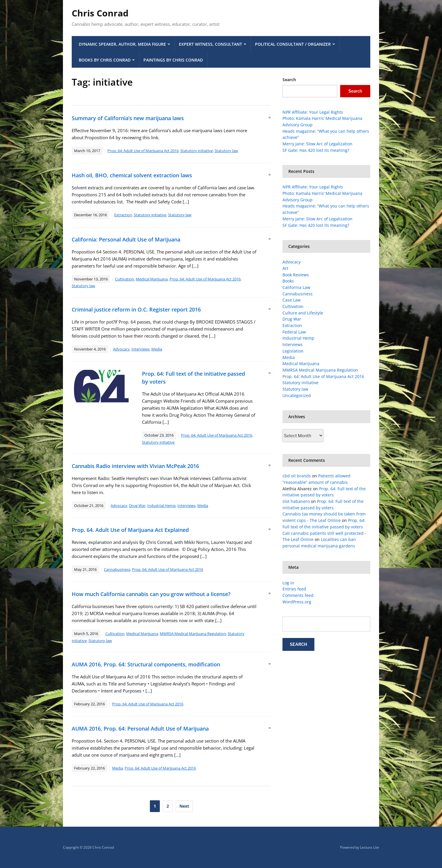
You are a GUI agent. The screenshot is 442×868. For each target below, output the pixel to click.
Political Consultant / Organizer (293, 44)
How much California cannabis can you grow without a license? (151, 594)
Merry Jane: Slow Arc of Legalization (317, 144)
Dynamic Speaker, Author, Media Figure (122, 44)
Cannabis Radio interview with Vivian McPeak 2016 (135, 466)
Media (157, 349)
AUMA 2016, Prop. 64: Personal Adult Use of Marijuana (140, 729)
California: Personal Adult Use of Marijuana (126, 239)
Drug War (137, 506)
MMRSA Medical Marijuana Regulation (193, 634)
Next (184, 806)
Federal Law (294, 332)
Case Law (292, 300)
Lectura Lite (370, 847)
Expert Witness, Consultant (210, 44)
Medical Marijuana (152, 279)
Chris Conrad (100, 13)
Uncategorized (297, 395)
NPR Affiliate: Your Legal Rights (313, 112)
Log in (288, 583)
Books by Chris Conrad (105, 60)
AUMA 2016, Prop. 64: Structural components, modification (146, 664)
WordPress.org (297, 602)
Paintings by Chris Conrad (173, 60)
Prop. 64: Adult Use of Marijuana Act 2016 (143, 151)
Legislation (293, 351)
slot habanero (296, 501)
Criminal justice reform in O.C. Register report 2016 (136, 309)
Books (288, 281)
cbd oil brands (297, 476)
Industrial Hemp (161, 506)
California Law (296, 287)
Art (285, 268)
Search (289, 80)
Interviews (141, 349)
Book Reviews (296, 275)
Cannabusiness (117, 569)
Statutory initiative (197, 151)
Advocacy (121, 349)
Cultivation (125, 279)
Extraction (123, 215)
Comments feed (298, 595)
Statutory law (226, 151)
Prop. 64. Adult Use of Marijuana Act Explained (130, 530)
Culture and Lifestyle (303, 313)
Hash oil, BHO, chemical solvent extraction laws (132, 175)
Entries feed (294, 589)
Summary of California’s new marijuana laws (128, 118)
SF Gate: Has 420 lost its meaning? (316, 150)
